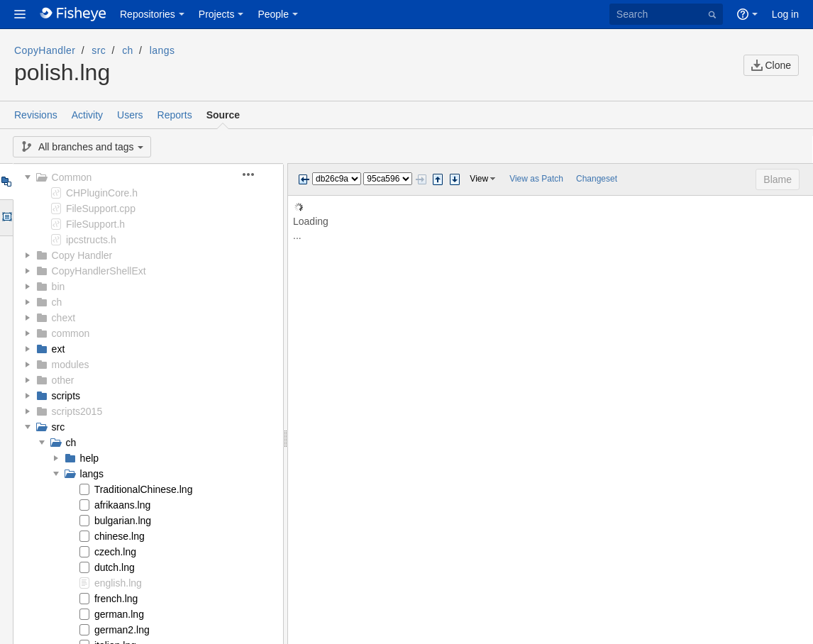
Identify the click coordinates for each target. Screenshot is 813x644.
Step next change (455, 179)
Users (130, 115)
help (89, 458)
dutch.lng (115, 567)
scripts (66, 396)
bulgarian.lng (123, 521)
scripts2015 (77, 411)
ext (59, 349)
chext (63, 318)
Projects (217, 14)
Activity (87, 115)
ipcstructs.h (91, 240)
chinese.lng (120, 536)
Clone (771, 65)
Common (72, 177)
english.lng (118, 583)
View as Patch (536, 179)
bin (59, 287)
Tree (6, 182)
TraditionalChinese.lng (144, 489)
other (63, 380)
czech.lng (115, 552)
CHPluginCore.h (102, 193)
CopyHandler (45, 50)
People (273, 14)
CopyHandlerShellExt (99, 271)
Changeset (597, 179)
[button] (20, 14)
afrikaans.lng (122, 505)
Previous (304, 179)
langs (162, 50)
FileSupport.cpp (101, 209)
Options (6, 218)
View (479, 179)
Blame (778, 179)
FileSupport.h (95, 224)
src (99, 50)
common (71, 333)
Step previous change (438, 179)
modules (71, 365)
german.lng (119, 614)
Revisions (36, 115)
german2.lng (122, 630)
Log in (785, 14)
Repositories (148, 14)
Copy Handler (82, 255)
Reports (175, 115)
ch (128, 50)
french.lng (116, 599)
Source (223, 115)
